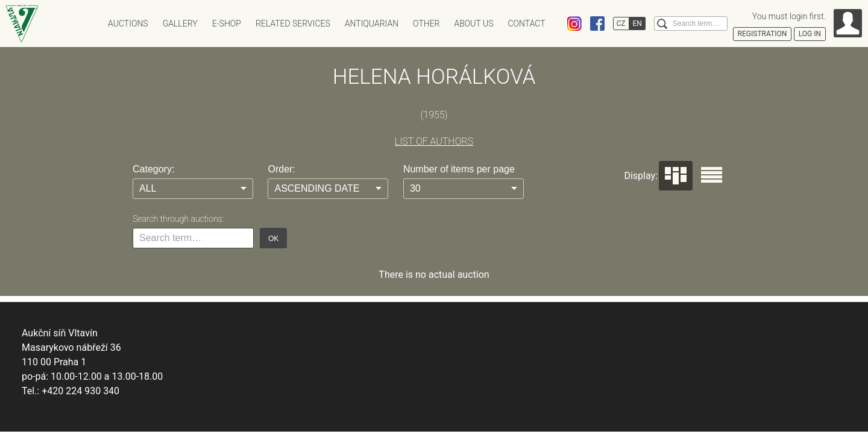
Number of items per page (459, 169)
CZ (621, 24)
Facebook (597, 24)
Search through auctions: (178, 219)
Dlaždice (676, 176)
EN (637, 24)
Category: (153, 169)
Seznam (712, 175)
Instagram (574, 24)
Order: (281, 169)
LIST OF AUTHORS (434, 141)
